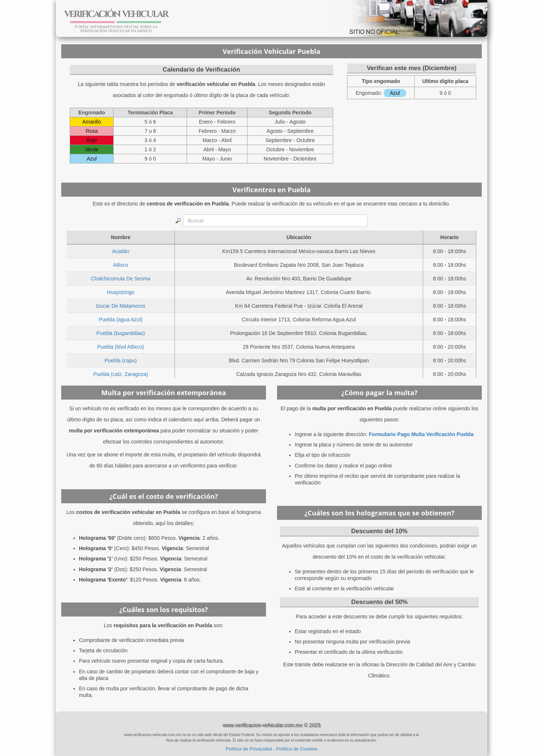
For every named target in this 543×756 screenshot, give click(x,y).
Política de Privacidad (249, 749)
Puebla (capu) (120, 360)
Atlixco (120, 265)
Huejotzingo (121, 292)
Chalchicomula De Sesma (121, 279)
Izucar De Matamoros (121, 306)
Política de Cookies (297, 749)
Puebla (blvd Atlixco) (121, 347)
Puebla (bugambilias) (121, 333)
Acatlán (121, 251)
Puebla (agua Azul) (121, 320)
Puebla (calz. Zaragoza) (121, 374)
